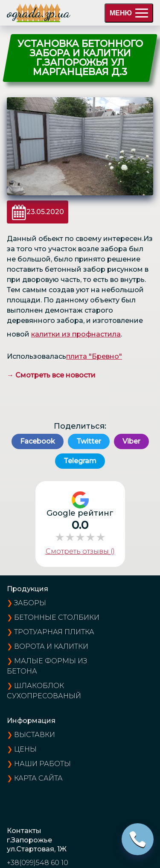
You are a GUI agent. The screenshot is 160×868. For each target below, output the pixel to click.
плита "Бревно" (94, 356)
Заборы (30, 603)
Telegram (80, 461)
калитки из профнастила (76, 334)
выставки (35, 735)
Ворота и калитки (51, 646)
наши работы (42, 764)
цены (25, 749)
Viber (131, 441)
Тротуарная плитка (54, 632)
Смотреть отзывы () (80, 551)
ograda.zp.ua (38, 13)
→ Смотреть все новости (51, 375)
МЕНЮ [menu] (129, 13)
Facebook (38, 441)
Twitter (89, 441)
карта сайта (38, 778)
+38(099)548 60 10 (38, 863)
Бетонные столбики (57, 617)
